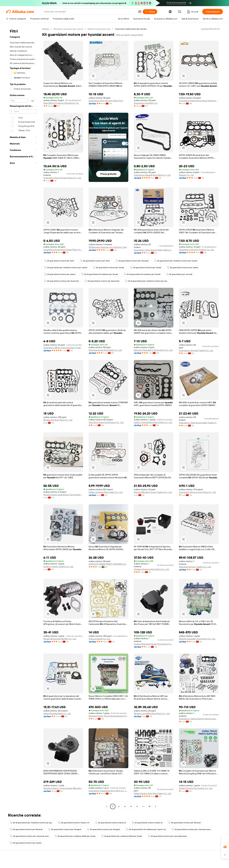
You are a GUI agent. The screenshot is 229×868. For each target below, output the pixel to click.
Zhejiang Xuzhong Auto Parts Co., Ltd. (152, 569)
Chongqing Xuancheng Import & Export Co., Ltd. (199, 101)
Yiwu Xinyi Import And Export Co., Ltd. (107, 422)
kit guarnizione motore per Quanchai (61, 281)
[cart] (182, 12)
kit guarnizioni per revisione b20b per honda (72, 836)
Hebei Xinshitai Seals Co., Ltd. (58, 713)
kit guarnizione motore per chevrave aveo (184, 829)
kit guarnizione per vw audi (176, 274)
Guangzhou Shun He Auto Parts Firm (106, 101)
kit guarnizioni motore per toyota (200, 836)
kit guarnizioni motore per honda (106, 268)
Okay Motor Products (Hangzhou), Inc (61, 103)
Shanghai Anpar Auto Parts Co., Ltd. (106, 350)
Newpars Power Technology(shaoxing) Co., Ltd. (108, 716)
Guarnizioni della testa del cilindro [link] (131, 29)
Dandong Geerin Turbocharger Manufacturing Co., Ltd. (63, 788)
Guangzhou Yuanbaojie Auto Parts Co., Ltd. (108, 791)
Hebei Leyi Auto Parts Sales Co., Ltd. (106, 492)
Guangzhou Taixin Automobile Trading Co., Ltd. (154, 250)
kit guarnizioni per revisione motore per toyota (170, 261)
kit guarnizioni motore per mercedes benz (161, 836)
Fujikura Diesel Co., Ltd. (100, 642)
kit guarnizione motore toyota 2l (107, 823)
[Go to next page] (156, 806)
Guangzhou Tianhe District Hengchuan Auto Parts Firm (199, 719)
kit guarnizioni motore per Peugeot (62, 829)
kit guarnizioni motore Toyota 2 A (71, 823)
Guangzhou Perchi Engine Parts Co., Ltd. (62, 178)
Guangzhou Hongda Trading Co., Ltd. (196, 350)
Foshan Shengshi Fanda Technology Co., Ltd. (154, 644)
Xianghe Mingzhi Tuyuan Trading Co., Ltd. (153, 492)
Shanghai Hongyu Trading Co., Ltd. (195, 567)
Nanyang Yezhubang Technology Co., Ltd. (153, 350)
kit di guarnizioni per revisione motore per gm (142, 281)
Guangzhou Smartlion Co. (146, 103)
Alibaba (46, 29)
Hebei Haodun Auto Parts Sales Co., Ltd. (153, 793)
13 (149, 806)
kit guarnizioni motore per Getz (58, 261)
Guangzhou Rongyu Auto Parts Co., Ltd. (198, 492)
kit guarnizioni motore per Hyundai (128, 261)
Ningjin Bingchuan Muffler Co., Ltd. (60, 642)
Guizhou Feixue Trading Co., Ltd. (59, 566)
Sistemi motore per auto (99, 29)
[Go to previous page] (107, 806)
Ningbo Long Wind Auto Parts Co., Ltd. (152, 713)
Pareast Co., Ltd (186, 175)
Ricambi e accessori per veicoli (69, 29)
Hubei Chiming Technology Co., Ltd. (196, 788)
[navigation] (23, 418)
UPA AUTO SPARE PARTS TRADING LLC (107, 564)
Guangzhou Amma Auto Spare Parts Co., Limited (63, 250)
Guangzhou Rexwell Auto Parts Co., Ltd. (153, 175)
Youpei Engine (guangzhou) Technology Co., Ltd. (63, 495)
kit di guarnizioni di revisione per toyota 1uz (141, 829)
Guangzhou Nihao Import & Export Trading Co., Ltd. (63, 348)
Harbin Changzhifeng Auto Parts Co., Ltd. (153, 422)
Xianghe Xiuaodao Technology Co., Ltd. (197, 639)
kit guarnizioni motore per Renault (178, 823)
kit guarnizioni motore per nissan (177, 268)
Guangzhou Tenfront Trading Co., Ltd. (197, 250)
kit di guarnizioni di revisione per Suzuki (98, 274)
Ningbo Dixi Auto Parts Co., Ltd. (58, 420)
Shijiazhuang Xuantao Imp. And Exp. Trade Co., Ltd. (108, 247)
